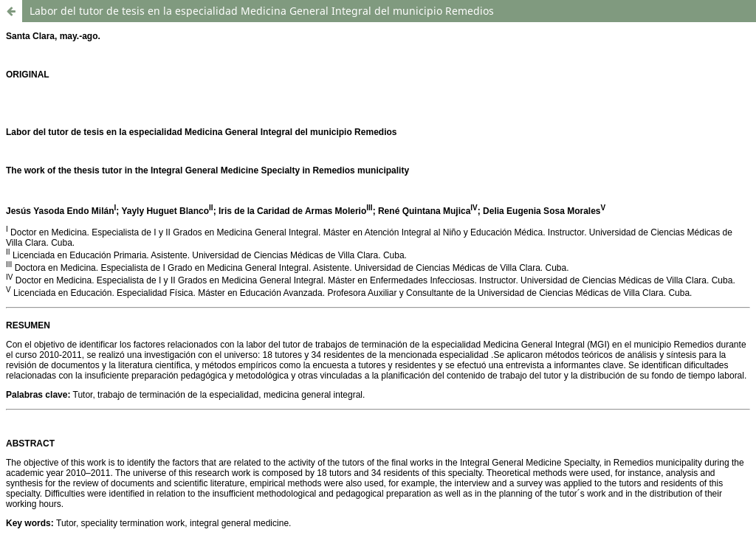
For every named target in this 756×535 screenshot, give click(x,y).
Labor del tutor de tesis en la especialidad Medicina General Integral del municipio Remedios (262, 11)
